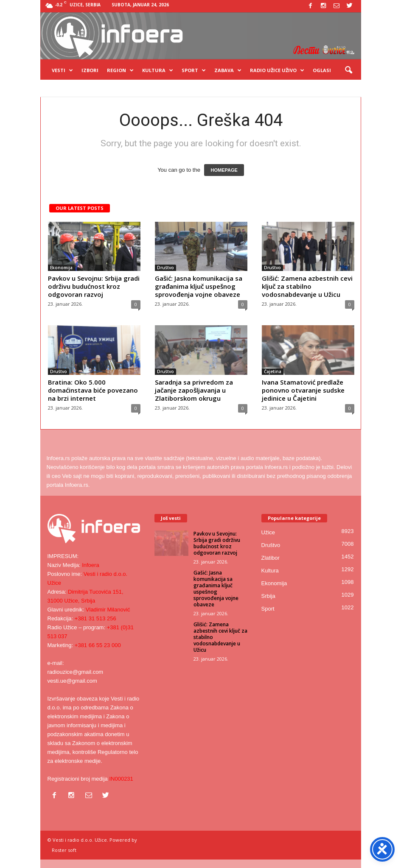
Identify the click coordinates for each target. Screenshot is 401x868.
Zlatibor (271, 558)
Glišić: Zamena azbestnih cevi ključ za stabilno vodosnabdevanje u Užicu (307, 286)
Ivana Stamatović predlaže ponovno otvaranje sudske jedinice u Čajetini (303, 390)
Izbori (90, 70)
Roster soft (64, 850)
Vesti (62, 70)
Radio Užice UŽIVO (277, 70)
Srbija (268, 596)
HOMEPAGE (224, 170)
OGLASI (322, 70)
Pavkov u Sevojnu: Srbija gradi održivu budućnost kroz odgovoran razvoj (94, 286)
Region (120, 70)
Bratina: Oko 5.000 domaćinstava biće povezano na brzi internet (93, 390)
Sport (194, 70)
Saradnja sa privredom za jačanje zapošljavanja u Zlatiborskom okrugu (194, 390)
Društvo (165, 268)
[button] (348, 70)
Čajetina (273, 371)
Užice (268, 532)
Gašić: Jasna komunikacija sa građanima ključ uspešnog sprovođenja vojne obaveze (199, 286)
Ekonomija (61, 268)
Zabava (228, 70)
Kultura (158, 70)
